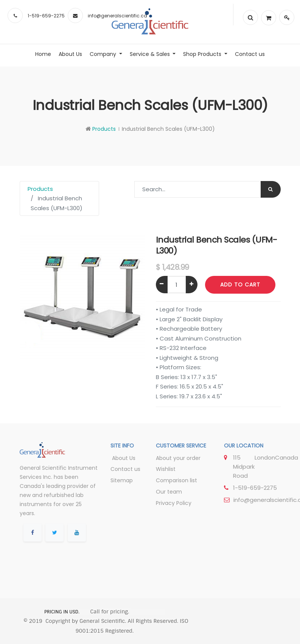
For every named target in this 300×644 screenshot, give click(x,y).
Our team (169, 492)
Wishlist (166, 469)
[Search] (271, 189)
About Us (123, 458)
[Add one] (192, 285)
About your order (178, 458)
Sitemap (122, 480)
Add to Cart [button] (240, 285)
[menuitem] (43, 54)
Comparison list (176, 480)
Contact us (125, 469)
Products (104, 129)
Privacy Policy (174, 503)
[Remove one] (162, 285)
